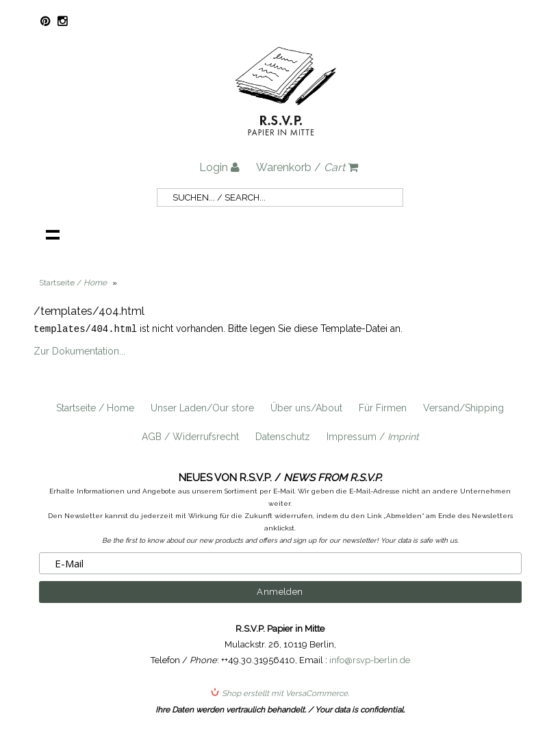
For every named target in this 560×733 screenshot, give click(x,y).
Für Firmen (383, 407)
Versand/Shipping (463, 407)
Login (219, 167)
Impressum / (373, 436)
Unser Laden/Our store (202, 407)
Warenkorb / (307, 167)
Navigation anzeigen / (53, 234)
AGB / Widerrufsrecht (190, 436)
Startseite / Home (95, 407)
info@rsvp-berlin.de (370, 659)
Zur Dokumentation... (79, 350)
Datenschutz (283, 436)
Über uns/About (306, 407)
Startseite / (73, 283)
